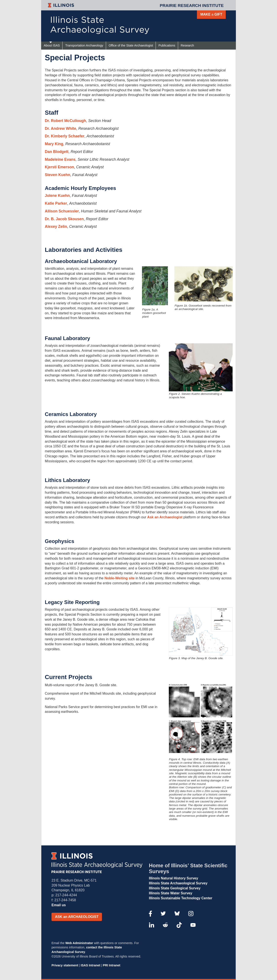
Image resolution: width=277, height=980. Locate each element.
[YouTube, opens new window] (193, 925)
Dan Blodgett (57, 152)
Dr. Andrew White (60, 129)
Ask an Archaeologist (165, 517)
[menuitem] (52, 46)
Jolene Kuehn (57, 196)
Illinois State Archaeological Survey (178, 883)
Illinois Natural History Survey (174, 878)
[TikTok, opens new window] (179, 925)
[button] (77, 917)
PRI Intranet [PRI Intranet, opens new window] (112, 965)
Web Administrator (79, 943)
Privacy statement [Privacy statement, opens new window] (65, 965)
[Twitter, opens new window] (163, 913)
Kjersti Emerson (59, 167)
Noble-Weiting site (120, 578)
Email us (59, 905)
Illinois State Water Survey (171, 893)
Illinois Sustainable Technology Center (181, 898)
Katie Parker (56, 203)
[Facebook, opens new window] (150, 913)
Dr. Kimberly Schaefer (65, 136)
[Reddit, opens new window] (165, 925)
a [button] (211, 14)
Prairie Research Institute (192, 6)
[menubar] (129, 46)
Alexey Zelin (56, 227)
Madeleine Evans (60, 159)
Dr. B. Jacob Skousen (64, 219)
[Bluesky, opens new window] (177, 913)
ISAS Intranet (90, 965)
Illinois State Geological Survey (175, 888)
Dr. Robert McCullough (65, 121)
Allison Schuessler (62, 211)
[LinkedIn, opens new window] (151, 925)
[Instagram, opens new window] (191, 913)
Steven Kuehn (57, 175)
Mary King (54, 144)
